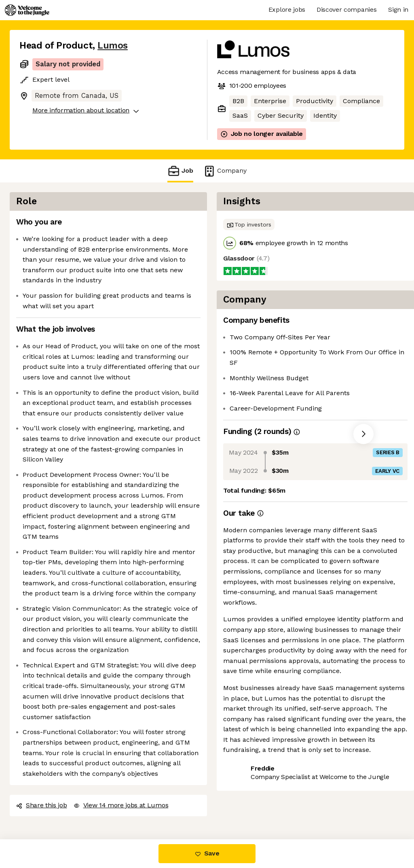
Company (225, 171)
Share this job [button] (42, 805)
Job (180, 171)
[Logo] (27, 10)
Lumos (113, 46)
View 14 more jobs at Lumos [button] (121, 805)
